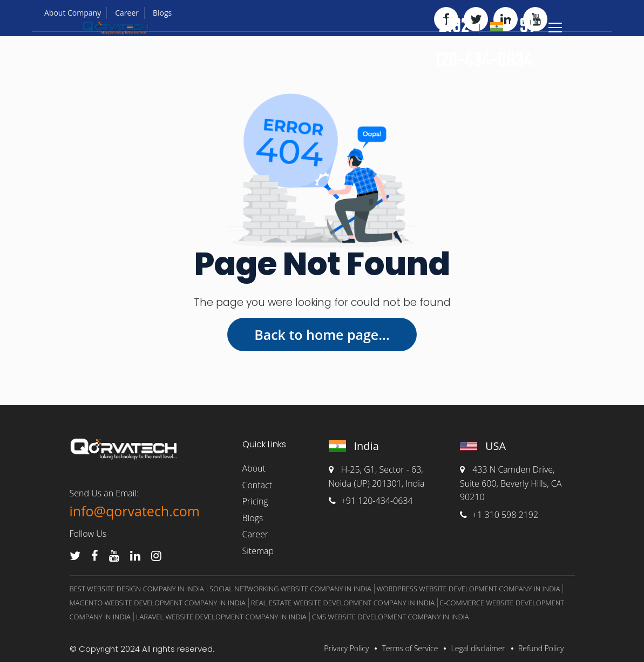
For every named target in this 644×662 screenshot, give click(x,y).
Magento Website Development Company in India (158, 603)
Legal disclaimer (478, 648)
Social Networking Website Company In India (290, 589)
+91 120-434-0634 (371, 501)
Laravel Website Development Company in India (221, 617)
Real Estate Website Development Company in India (343, 603)
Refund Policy (541, 648)
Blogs (253, 518)
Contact (257, 485)
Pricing (255, 501)
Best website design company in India (137, 589)
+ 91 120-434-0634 (484, 44)
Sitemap (258, 551)
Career (255, 534)
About (254, 468)
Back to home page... (322, 335)
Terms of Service (410, 648)
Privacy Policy (346, 648)
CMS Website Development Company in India (391, 617)
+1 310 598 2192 (499, 515)
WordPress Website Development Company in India (469, 589)
